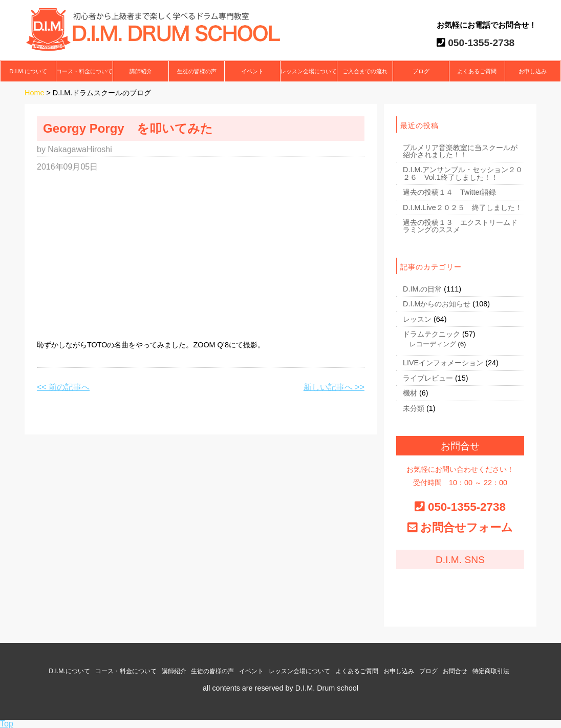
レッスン (417, 319)
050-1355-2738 (480, 43)
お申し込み (533, 71)
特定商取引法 (491, 671)
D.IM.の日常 (422, 289)
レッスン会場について (309, 71)
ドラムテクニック (431, 334)
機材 (410, 393)
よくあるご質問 (477, 71)
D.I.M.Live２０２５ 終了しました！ (462, 207)
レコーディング (433, 344)
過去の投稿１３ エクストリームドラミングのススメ (460, 226)
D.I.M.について (28, 71)
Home (34, 93)
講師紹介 (141, 71)
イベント (252, 71)
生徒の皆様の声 (197, 71)
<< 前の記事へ (63, 387)
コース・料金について (84, 71)
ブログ (421, 71)
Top (7, 724)
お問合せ (455, 671)
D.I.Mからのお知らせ (437, 304)
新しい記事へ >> (334, 387)
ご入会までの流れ (365, 71)
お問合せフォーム (467, 527)
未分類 (414, 408)
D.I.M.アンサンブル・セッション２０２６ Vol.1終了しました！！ (463, 173)
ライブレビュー (428, 378)
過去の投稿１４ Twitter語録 (449, 192)
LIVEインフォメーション (443, 363)
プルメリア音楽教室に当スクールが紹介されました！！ (460, 151)
